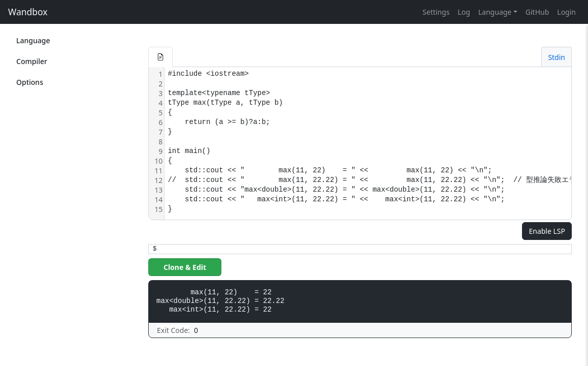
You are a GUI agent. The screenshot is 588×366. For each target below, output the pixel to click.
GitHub (537, 12)
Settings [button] (436, 12)
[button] (160, 57)
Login (566, 12)
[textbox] (374, 143)
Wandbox (28, 12)
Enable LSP (547, 231)
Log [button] (464, 12)
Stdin (557, 57)
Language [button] (495, 12)
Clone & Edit (185, 267)
